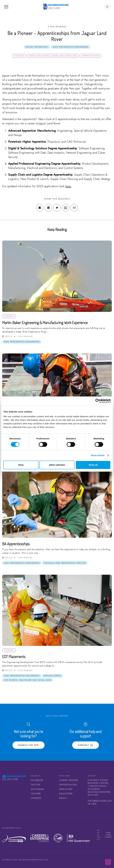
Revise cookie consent (108, 835)
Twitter (35, 785)
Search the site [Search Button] (28, 745)
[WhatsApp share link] (66, 208)
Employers (66, 789)
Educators (66, 794)
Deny (21, 465)
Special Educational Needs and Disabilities (53, 56)
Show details (98, 455)
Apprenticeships (90, 56)
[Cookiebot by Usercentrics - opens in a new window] (98, 401)
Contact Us (85, 745)
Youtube (36, 794)
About (63, 798)
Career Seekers (69, 780)
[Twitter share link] (57, 208)
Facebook (37, 780)
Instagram (37, 789)
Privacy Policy (99, 835)
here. (68, 186)
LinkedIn (36, 798)
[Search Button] (107, 7)
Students (19, 56)
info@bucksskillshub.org (100, 802)
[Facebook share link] (40, 208)
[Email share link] (74, 208)
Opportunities (68, 785)
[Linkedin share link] (48, 208)
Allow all (93, 465)
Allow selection (57, 465)
